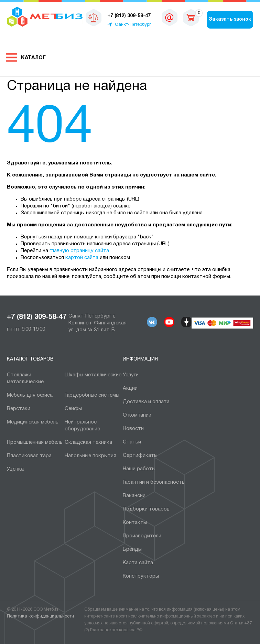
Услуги (131, 375)
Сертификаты (140, 455)
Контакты (135, 523)
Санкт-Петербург (133, 25)
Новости (133, 429)
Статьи (132, 442)
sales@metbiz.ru (170, 17)
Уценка (15, 469)
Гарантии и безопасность (154, 482)
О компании (137, 415)
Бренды (132, 549)
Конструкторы (141, 576)
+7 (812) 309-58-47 (37, 317)
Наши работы (139, 469)
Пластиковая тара (29, 456)
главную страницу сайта (79, 251)
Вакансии (134, 496)
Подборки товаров (146, 509)
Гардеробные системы (92, 395)
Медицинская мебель (33, 422)
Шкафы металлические (93, 375)
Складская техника (88, 442)
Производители (142, 536)
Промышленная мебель (35, 442)
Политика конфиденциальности (40, 616)
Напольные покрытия (90, 456)
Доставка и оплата (146, 402)
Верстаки (19, 409)
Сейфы (73, 409)
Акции (130, 388)
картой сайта (82, 258)
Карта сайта (138, 563)
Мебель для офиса (30, 395)
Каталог (33, 58)
